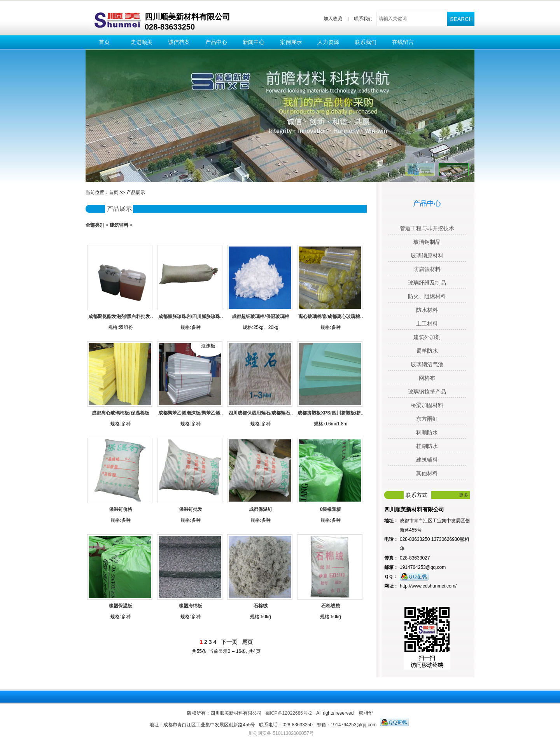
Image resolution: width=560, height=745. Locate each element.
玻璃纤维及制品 (427, 283)
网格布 (427, 378)
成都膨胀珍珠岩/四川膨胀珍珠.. (191, 317)
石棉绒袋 (331, 606)
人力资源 (328, 42)
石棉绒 (261, 606)
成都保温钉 (261, 509)
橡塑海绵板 (191, 606)
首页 (104, 42)
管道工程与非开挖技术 (427, 228)
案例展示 (291, 42)
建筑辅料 (119, 225)
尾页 (247, 642)
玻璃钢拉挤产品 (427, 392)
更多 (464, 495)
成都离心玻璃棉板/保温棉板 (120, 413)
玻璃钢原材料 (427, 255)
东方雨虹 (427, 419)
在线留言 (403, 42)
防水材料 (427, 310)
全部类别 (95, 225)
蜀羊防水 (427, 351)
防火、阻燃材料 (427, 296)
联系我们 (363, 19)
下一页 (229, 642)
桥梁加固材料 (427, 405)
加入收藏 (333, 19)
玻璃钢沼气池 (427, 364)
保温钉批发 (191, 509)
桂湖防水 (427, 446)
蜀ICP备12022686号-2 (289, 713)
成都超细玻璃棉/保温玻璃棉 (260, 317)
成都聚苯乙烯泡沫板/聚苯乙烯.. (191, 413)
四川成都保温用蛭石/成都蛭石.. (261, 413)
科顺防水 (427, 432)
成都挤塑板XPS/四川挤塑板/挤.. (330, 413)
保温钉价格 (121, 509)
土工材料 (427, 324)
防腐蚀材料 (427, 269)
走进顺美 (142, 42)
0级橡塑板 (331, 509)
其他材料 (427, 473)
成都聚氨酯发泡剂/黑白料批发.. (121, 317)
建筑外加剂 (427, 337)
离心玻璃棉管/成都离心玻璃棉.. (331, 317)
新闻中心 (254, 42)
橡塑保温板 (121, 606)
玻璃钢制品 (427, 242)
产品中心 (216, 42)
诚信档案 (179, 42)
